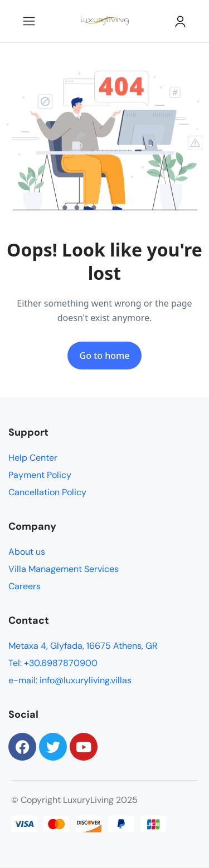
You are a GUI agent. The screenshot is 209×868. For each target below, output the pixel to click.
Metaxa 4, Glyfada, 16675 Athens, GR (83, 646)
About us (27, 552)
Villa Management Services (64, 569)
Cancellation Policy (47, 492)
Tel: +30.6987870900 (53, 663)
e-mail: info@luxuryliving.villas (70, 680)
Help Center (33, 458)
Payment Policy (40, 475)
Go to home (105, 356)
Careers (25, 586)
